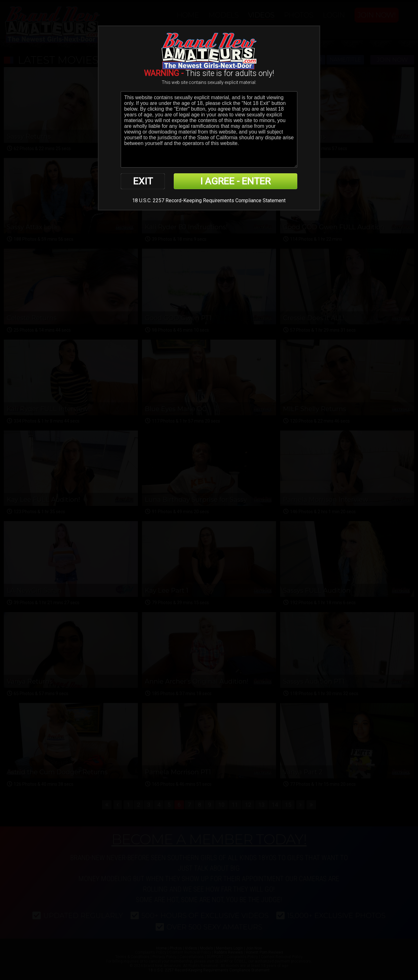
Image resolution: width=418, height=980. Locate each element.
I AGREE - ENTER (235, 181)
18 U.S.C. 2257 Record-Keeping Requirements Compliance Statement (209, 200)
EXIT (143, 181)
